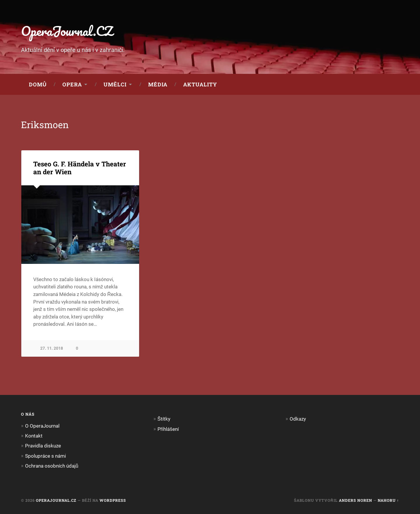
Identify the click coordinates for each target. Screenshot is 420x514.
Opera (72, 84)
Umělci (115, 84)
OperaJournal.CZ (67, 31)
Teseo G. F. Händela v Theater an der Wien (80, 168)
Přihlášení (168, 429)
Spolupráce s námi (45, 456)
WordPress (113, 500)
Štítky (164, 419)
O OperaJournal (42, 426)
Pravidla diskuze (43, 446)
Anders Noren (356, 500)
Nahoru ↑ (388, 500)
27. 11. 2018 (52, 348)
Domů (38, 84)
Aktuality (200, 84)
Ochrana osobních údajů (52, 466)
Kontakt (34, 436)
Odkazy (298, 419)
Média (158, 84)
